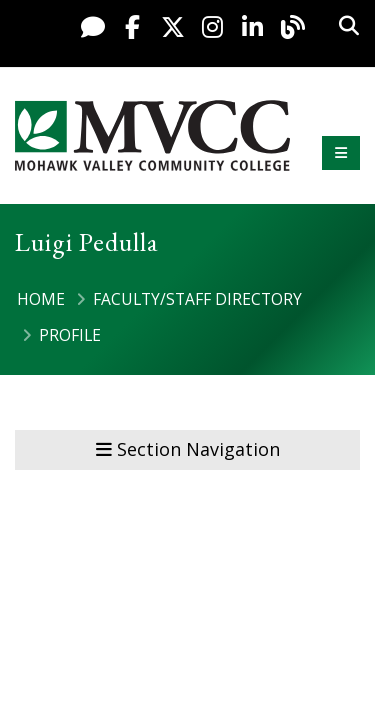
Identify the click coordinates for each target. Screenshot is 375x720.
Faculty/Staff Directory (197, 299)
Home (41, 299)
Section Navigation (188, 449)
